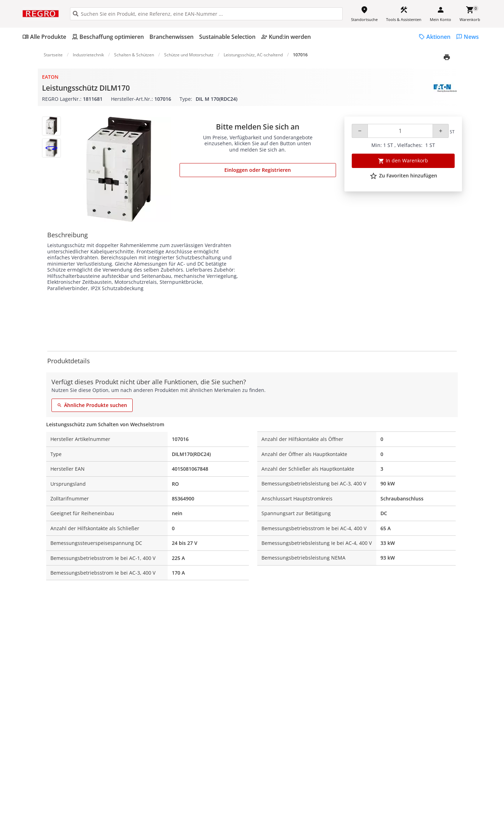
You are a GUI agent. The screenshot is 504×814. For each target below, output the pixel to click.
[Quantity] (400, 131)
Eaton (50, 77)
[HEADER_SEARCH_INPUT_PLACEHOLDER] (206, 14)
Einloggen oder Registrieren (258, 170)
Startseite (53, 55)
